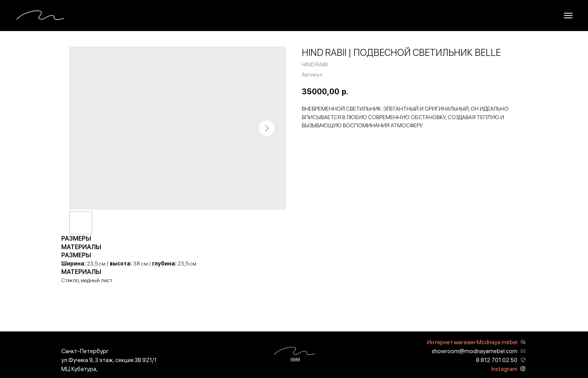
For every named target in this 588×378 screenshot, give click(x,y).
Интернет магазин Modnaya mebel (472, 342)
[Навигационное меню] (568, 16)
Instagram (504, 369)
